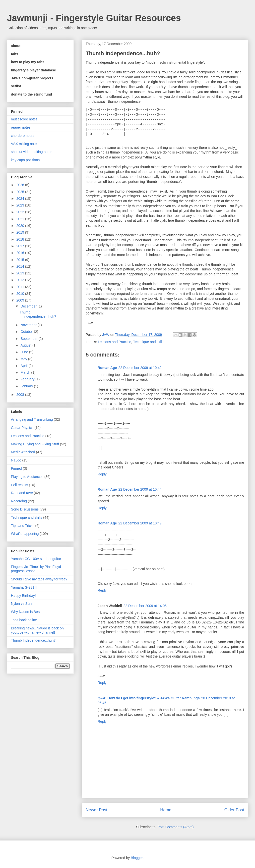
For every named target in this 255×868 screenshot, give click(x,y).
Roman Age (107, 368)
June (25, 352)
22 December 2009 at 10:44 (140, 489)
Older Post (234, 810)
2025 (21, 192)
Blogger (137, 858)
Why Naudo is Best (26, 612)
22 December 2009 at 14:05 (145, 606)
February (28, 379)
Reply (102, 474)
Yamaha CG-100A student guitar (36, 559)
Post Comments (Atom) (175, 827)
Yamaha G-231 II (24, 587)
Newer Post (96, 810)
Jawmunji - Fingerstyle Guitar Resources (94, 18)
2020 (21, 226)
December (29, 306)
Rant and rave (22, 493)
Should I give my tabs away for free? (39, 579)
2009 (21, 300)
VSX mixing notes (25, 144)
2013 (21, 273)
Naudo (16, 460)
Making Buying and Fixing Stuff (35, 444)
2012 (21, 280)
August (26, 345)
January (27, 386)
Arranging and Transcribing (32, 419)
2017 (21, 246)
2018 (21, 239)
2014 (21, 266)
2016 (21, 253)
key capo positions (25, 160)
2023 (21, 205)
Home (166, 810)
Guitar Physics (22, 428)
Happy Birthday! (23, 596)
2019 (21, 232)
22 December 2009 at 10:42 (140, 368)
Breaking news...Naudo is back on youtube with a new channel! (37, 630)
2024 (21, 199)
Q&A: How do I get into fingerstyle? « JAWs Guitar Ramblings (149, 698)
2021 (21, 219)
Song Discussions (25, 509)
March (26, 372)
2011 (21, 287)
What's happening (25, 534)
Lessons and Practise (115, 342)
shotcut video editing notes (32, 152)
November (29, 325)
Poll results (19, 485)
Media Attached (23, 452)
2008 (21, 395)
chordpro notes (23, 136)
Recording (19, 501)
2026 (21, 185)
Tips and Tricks (23, 526)
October (27, 332)
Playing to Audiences (27, 477)
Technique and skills (149, 342)
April (24, 366)
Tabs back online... (25, 620)
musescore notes (24, 119)
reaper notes (21, 127)
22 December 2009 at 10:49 (140, 523)
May (24, 359)
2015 (21, 260)
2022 (21, 212)
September (29, 339)
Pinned (16, 468)
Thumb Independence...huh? (38, 314)
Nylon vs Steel (22, 604)
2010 (21, 294)
